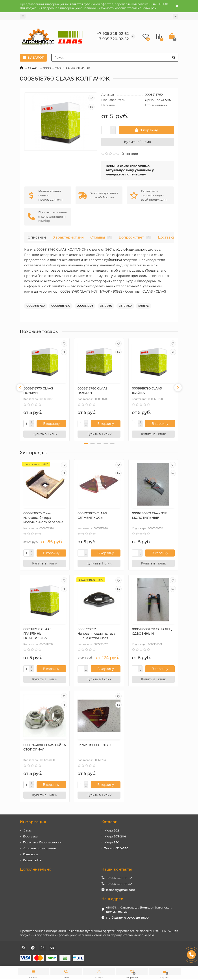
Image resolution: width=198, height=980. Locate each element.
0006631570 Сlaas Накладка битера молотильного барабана (43, 518)
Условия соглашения (39, 848)
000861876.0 (61, 306)
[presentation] (20, 388)
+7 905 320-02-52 (119, 884)
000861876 (85, 306)
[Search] (115, 58)
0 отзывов (130, 154)
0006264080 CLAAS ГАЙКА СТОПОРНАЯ (45, 747)
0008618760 (36, 306)
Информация (33, 822)
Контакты (30, 854)
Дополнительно (36, 869)
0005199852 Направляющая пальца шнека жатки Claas (96, 634)
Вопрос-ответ (135, 237)
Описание (37, 237)
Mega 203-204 (115, 836)
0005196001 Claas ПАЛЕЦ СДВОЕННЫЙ (152, 631)
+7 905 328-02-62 (119, 878)
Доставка (166, 237)
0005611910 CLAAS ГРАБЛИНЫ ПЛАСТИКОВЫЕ (37, 634)
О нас (27, 830)
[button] (86, 444)
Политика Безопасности (42, 842)
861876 (143, 306)
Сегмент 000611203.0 (94, 745)
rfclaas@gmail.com (121, 890)
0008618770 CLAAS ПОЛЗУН (38, 391)
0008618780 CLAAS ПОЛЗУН (93, 391)
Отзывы (101, 237)
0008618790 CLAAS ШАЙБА (147, 391)
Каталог (109, 822)
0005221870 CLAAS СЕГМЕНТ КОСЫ (92, 515)
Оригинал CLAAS (158, 100)
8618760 (106, 306)
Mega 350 (112, 842)
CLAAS (33, 68)
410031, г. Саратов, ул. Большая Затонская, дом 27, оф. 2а (139, 909)
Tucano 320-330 (116, 848)
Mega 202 (112, 830)
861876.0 (125, 306)
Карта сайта (32, 860)
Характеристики (68, 237)
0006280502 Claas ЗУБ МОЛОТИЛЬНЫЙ (150, 515)
